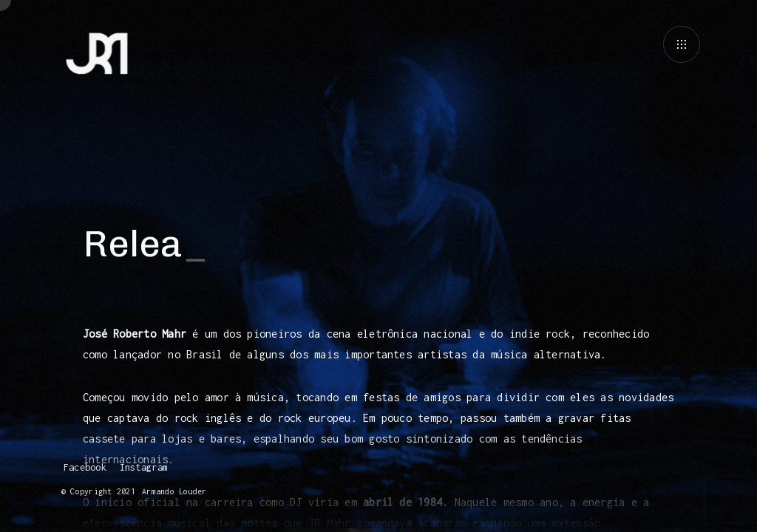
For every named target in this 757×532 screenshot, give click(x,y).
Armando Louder (172, 491)
